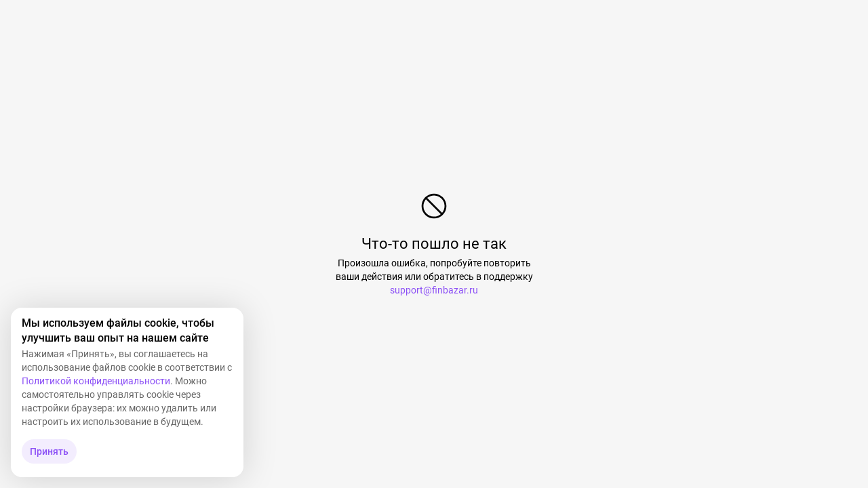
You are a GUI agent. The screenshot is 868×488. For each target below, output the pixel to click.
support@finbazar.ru (434, 290)
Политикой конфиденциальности (96, 381)
